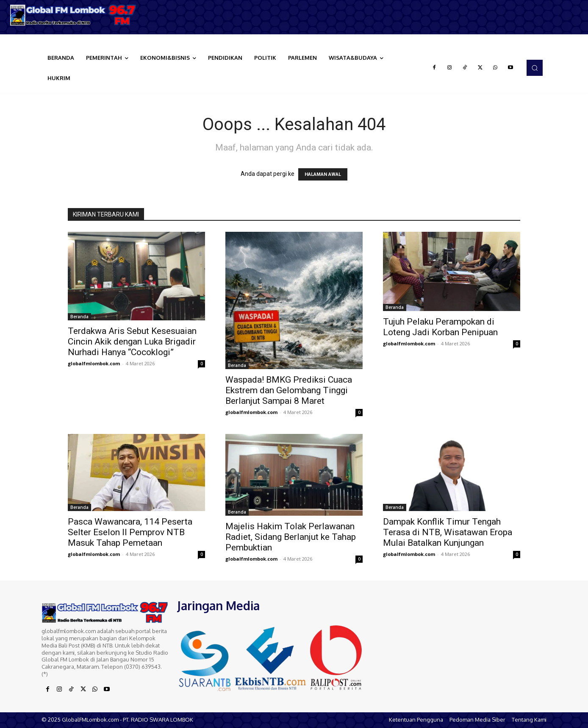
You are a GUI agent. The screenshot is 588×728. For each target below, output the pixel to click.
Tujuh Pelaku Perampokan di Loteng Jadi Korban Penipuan (440, 327)
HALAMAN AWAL (323, 174)
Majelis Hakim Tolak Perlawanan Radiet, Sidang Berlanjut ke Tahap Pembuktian (291, 537)
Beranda (79, 317)
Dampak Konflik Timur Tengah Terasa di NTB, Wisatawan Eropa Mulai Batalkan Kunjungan (448, 532)
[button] (535, 68)
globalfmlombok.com (94, 363)
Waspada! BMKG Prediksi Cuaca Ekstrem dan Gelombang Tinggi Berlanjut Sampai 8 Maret (289, 390)
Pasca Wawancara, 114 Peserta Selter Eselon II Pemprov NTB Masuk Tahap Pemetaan (130, 532)
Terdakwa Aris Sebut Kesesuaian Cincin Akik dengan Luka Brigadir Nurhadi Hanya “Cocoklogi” (132, 342)
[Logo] (73, 15)
